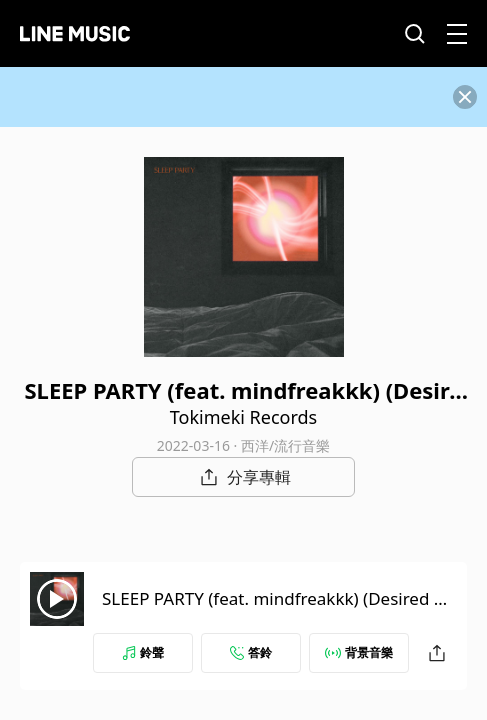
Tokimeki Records (243, 417)
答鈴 (251, 652)
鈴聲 (143, 652)
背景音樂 (359, 652)
